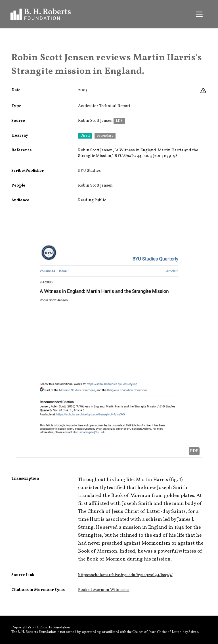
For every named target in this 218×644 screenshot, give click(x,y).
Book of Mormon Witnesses (104, 590)
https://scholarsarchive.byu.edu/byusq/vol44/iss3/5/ (125, 575)
